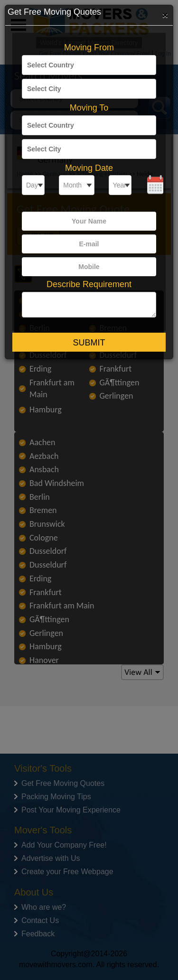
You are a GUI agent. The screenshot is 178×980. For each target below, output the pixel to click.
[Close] (165, 15)
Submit (89, 343)
